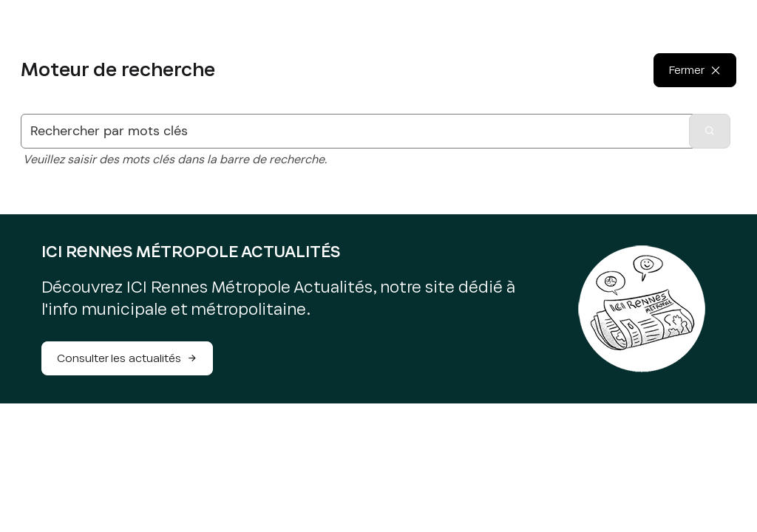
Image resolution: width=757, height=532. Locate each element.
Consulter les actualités (127, 358)
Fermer (687, 75)
